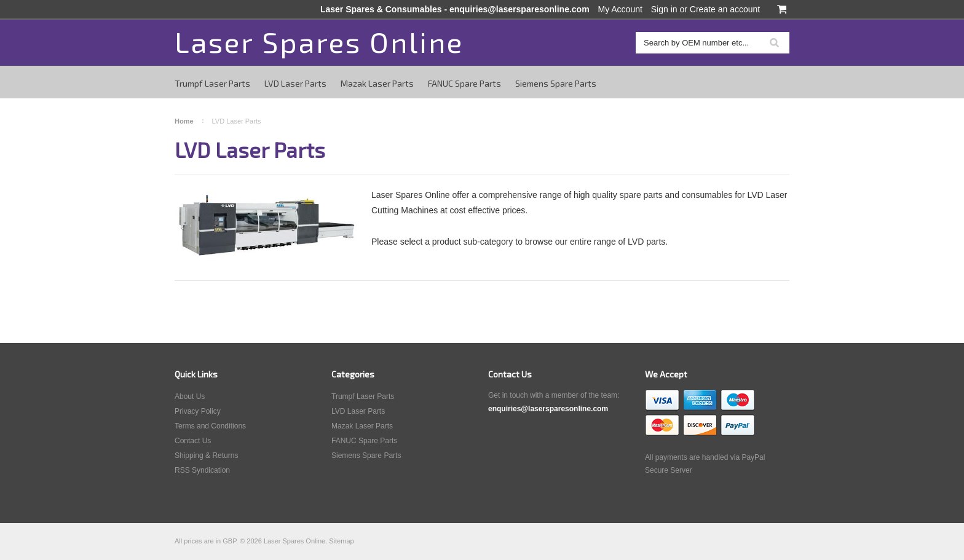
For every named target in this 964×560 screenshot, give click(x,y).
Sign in (664, 9)
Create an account (725, 9)
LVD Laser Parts (295, 83)
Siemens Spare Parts (556, 83)
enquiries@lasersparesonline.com (520, 9)
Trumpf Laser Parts (212, 83)
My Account (620, 9)
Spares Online (319, 41)
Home (184, 121)
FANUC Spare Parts (464, 83)
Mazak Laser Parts (377, 83)
